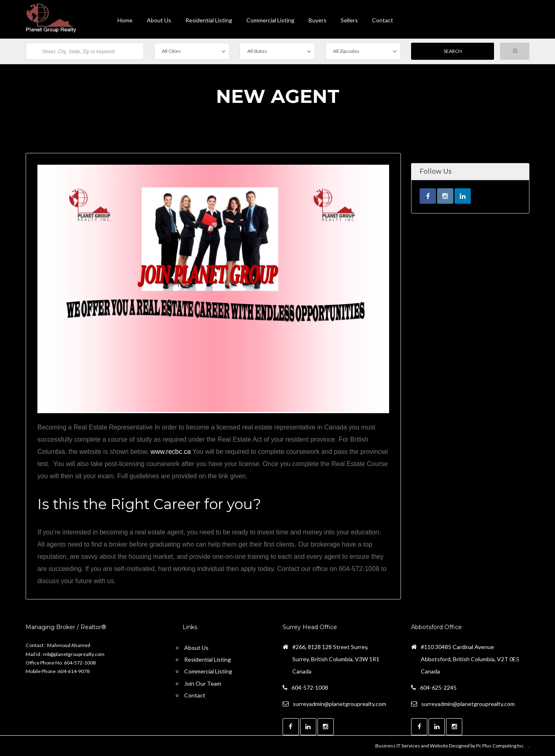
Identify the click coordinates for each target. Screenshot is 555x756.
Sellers (349, 20)
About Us (159, 20)
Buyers (318, 20)
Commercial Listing (270, 20)
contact (383, 20)
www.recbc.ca (171, 452)
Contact (195, 695)
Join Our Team (203, 683)
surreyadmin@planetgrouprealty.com (340, 704)
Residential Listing (209, 20)
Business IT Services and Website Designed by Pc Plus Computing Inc (449, 746)
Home (125, 20)
